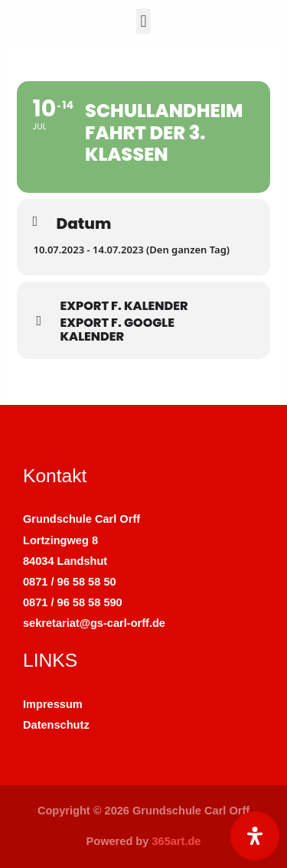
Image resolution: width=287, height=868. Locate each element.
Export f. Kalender (124, 306)
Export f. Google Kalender (117, 330)
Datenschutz (56, 725)
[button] (143, 21)
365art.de (176, 841)
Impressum (53, 704)
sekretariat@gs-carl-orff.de (94, 623)
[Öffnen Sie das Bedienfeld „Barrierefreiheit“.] (255, 836)
